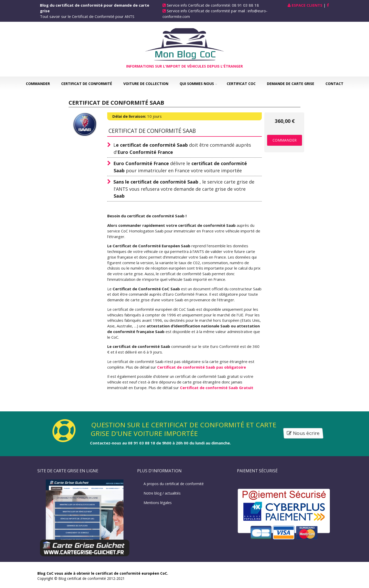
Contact (334, 84)
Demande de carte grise (291, 84)
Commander (38, 84)
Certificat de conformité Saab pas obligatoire (202, 367)
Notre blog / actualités (162, 493)
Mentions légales (158, 503)
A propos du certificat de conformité (174, 484)
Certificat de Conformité (87, 84)
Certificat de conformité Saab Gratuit (217, 388)
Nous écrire (304, 433)
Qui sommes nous (197, 84)
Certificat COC (241, 84)
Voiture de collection (146, 84)
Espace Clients (307, 5)
